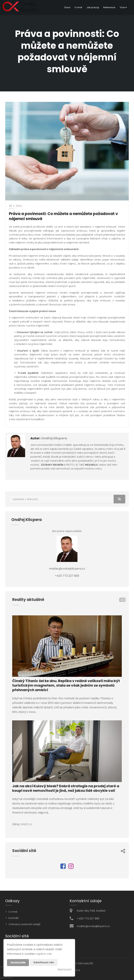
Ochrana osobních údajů (24, 924)
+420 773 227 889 (88, 918)
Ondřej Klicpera (54, 438)
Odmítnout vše (44, 962)
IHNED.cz (26, 824)
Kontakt (14, 918)
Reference (109, 7)
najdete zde (44, 954)
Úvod (67, 7)
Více (123, 7)
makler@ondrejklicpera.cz (93, 926)
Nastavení (65, 969)
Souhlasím (18, 963)
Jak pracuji (93, 7)
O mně (78, 7)
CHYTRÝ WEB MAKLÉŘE (80, 963)
